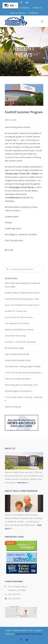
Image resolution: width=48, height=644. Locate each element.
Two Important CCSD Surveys (17, 323)
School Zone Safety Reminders (18, 379)
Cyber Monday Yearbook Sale (17, 354)
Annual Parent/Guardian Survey (18, 360)
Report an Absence (18, 13)
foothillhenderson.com (16, 198)
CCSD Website (23, 8)
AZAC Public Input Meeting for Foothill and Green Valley (22, 285)
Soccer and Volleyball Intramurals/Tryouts (22, 305)
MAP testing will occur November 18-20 (21, 385)
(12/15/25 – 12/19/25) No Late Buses (20, 342)
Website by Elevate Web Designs (29, 634)
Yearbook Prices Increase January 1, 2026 (22, 299)
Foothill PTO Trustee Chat (16, 311)
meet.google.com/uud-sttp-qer (21, 187)
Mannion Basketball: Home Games (19, 330)
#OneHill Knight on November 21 (19, 391)
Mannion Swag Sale (13, 407)
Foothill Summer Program (24, 112)
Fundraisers (33, 13)
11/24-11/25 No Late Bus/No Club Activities (23, 373)
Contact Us (37, 8)
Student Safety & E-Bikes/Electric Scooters (22, 293)
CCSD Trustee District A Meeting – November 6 (24, 399)
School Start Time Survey (15, 336)
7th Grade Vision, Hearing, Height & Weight (23, 366)
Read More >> (23, 483)
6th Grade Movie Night (14, 348)
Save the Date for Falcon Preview (19, 317)
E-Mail (9, 250)
